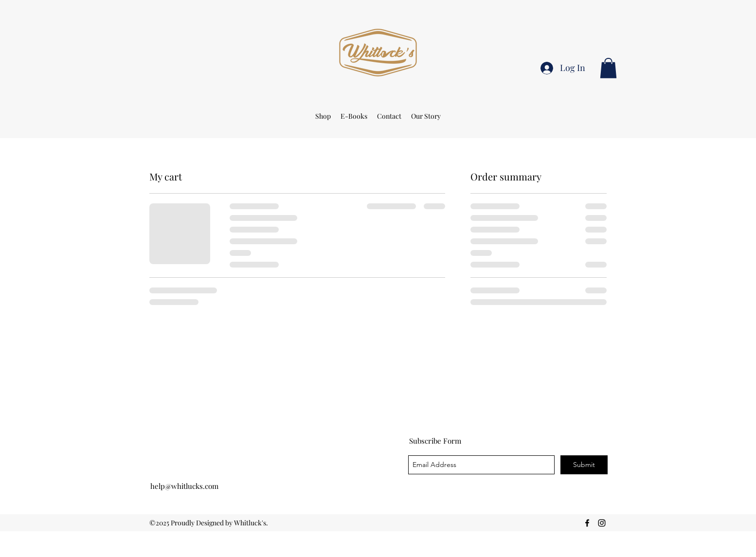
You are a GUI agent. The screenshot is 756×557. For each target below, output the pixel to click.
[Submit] (584, 465)
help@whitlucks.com (184, 486)
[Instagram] (602, 523)
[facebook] (587, 523)
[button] (608, 68)
